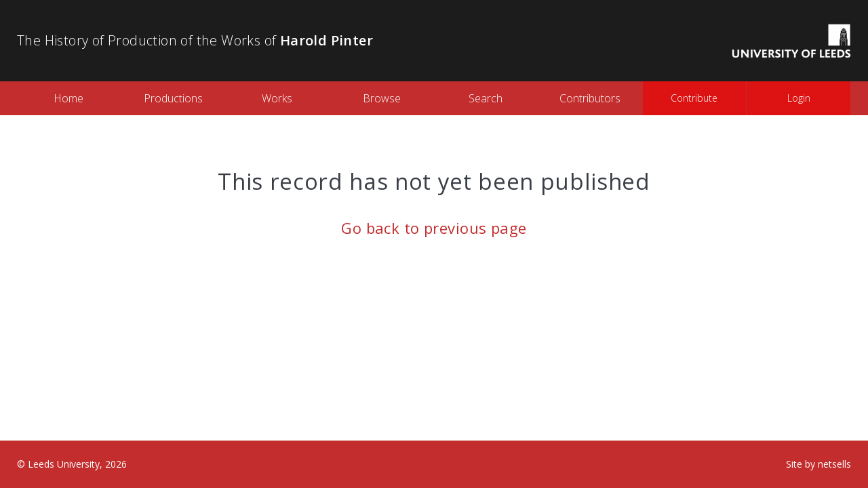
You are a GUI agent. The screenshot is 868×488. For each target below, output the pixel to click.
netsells (834, 464)
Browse (382, 98)
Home (68, 98)
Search (486, 98)
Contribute (694, 98)
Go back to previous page (434, 228)
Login (799, 98)
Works (277, 98)
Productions (173, 98)
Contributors (590, 98)
